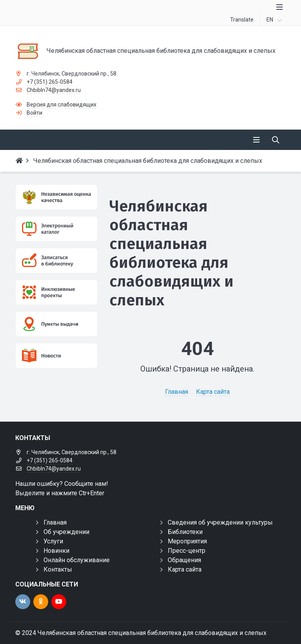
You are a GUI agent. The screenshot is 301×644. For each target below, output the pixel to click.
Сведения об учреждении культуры (220, 522)
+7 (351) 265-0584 (50, 82)
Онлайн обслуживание (77, 560)
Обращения (184, 560)
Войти (34, 113)
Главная (177, 392)
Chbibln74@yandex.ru (54, 90)
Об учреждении (66, 532)
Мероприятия (187, 541)
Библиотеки (185, 532)
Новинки (56, 551)
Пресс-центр (187, 551)
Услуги (53, 541)
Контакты (58, 569)
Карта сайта (213, 392)
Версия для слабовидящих (62, 105)
